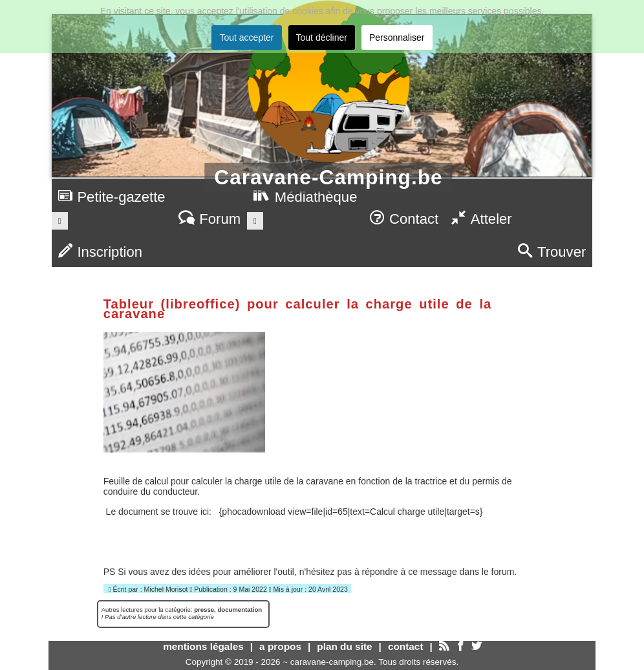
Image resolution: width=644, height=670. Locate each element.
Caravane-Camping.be (328, 177)
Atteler (481, 219)
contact (406, 646)
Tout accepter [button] (246, 38)
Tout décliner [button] (322, 38)
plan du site (344, 646)
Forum (209, 219)
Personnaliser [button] (397, 38)
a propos (280, 646)
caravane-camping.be (332, 662)
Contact (404, 219)
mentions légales (203, 646)
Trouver (552, 252)
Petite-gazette (112, 197)
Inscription (100, 252)
